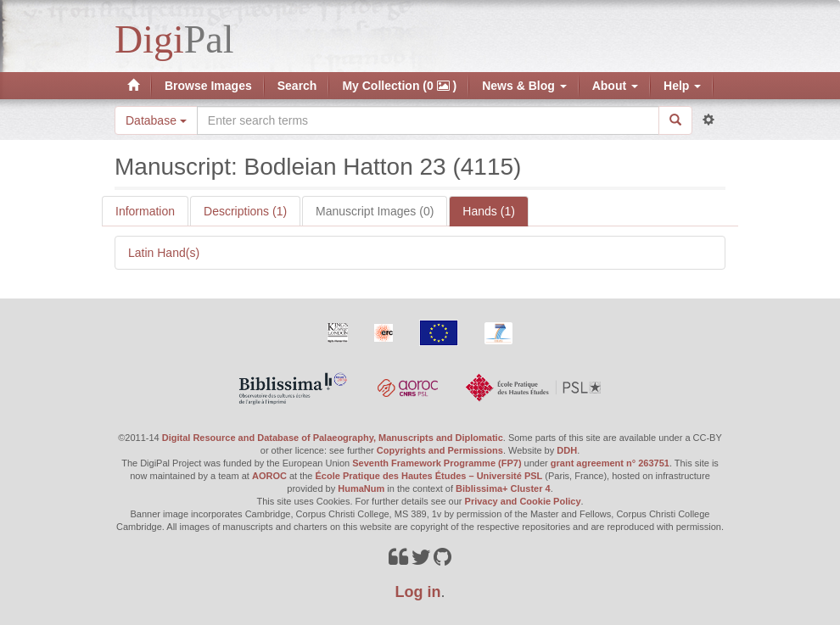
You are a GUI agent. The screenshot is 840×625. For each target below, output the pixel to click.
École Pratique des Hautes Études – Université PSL (429, 476)
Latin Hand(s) (164, 253)
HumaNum (361, 488)
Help (682, 86)
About (615, 86)
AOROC (269, 476)
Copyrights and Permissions (440, 450)
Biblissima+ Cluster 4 (503, 488)
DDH (567, 450)
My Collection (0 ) (399, 86)
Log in (418, 592)
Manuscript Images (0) (375, 211)
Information (145, 211)
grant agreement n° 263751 (610, 463)
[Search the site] (428, 120)
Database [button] (156, 120)
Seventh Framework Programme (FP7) (437, 463)
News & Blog (524, 86)
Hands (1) (488, 211)
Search (297, 86)
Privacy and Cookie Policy (523, 501)
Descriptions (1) (245, 211)
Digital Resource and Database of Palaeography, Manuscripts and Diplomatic (333, 438)
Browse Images (208, 86)
